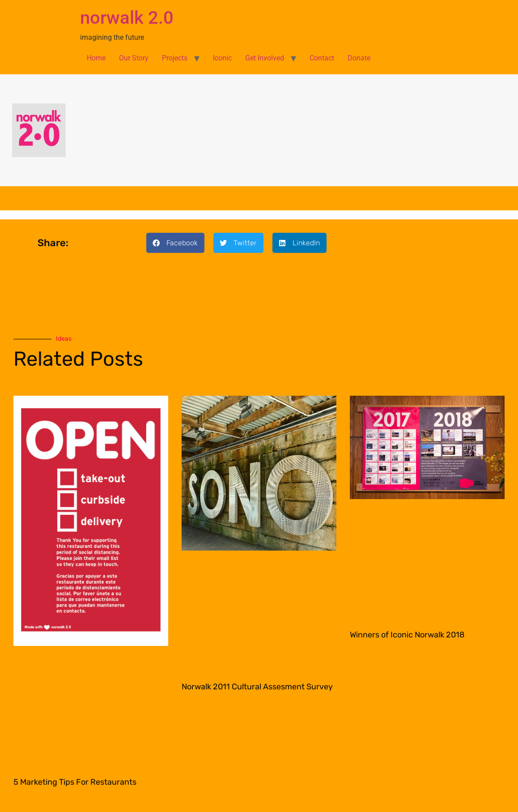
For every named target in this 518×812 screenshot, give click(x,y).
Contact (322, 58)
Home (96, 58)
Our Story (134, 58)
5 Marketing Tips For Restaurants (75, 782)
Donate (359, 58)
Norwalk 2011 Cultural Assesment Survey (257, 687)
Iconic (222, 58)
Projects (175, 58)
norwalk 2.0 (127, 18)
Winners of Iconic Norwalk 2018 (407, 635)
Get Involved (265, 58)
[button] (175, 243)
